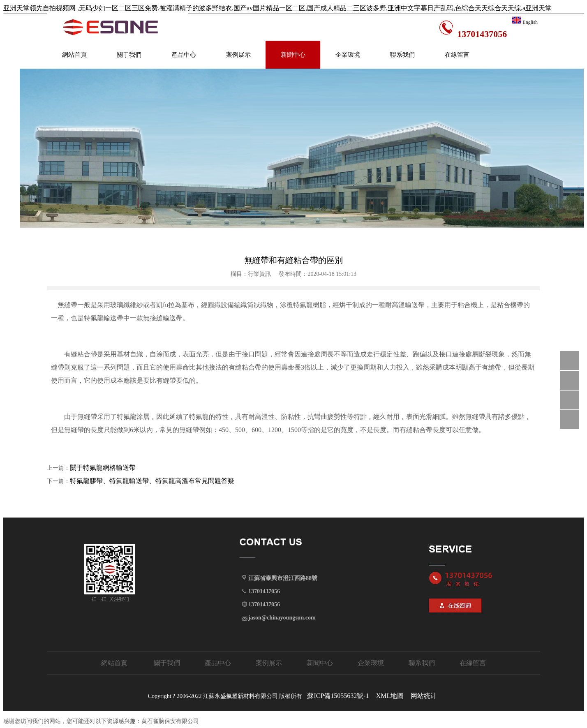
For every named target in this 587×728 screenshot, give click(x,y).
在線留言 (457, 55)
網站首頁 (74, 55)
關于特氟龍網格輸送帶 (103, 468)
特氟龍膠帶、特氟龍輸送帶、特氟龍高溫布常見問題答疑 (152, 481)
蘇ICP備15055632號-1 (338, 696)
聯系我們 (402, 55)
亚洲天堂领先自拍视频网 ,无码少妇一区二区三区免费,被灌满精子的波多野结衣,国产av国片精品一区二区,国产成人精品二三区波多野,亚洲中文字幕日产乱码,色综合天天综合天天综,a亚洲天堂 (277, 8)
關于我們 (129, 55)
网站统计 (424, 696)
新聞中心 (293, 55)
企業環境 (348, 55)
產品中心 (184, 55)
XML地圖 (390, 696)
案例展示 (238, 55)
